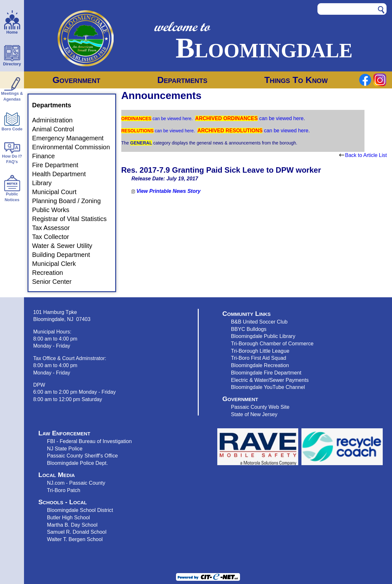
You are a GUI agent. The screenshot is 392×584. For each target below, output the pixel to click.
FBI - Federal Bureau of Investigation (89, 441)
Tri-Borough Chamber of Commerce (272, 343)
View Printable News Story (166, 191)
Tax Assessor (55, 228)
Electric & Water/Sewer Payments (270, 380)
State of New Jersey (254, 414)
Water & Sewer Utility (66, 246)
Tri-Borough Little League (260, 351)
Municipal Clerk (58, 264)
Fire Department (59, 165)
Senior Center (56, 282)
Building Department (65, 255)
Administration (56, 120)
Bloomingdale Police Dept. (77, 463)
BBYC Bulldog (248, 329)
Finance (47, 156)
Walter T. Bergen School (75, 539)
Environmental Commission (75, 147)
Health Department (63, 174)
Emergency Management (72, 138)
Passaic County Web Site (260, 407)
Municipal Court (58, 192)
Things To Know (296, 80)
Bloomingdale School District (80, 510)
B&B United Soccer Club (259, 322)
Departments (182, 80)
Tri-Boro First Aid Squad (259, 358)
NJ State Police (65, 448)
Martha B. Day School (72, 525)
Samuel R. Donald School (77, 532)
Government (76, 80)
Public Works (54, 210)
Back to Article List (363, 155)
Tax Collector (54, 237)
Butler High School (68, 517)
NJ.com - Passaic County (76, 483)
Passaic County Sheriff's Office (83, 456)
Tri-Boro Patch (64, 490)
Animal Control (57, 129)
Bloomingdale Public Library (263, 336)
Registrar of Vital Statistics (73, 219)
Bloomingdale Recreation (260, 365)
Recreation (51, 273)
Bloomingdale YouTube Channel (268, 387)
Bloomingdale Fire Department (266, 373)
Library (46, 183)
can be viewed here (171, 119)
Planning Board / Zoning (70, 201)
